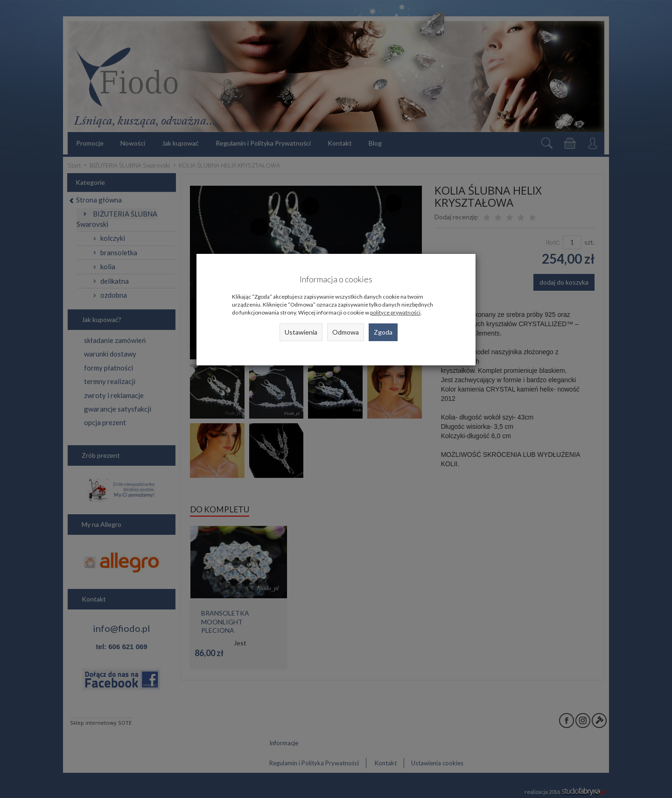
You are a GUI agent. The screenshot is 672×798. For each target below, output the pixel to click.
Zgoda (383, 332)
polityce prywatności (395, 312)
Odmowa (346, 332)
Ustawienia (301, 332)
